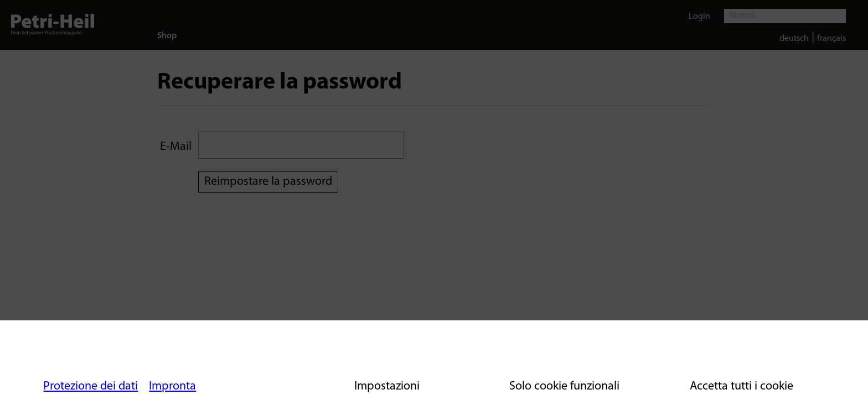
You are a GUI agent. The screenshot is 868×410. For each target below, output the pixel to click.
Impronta (172, 386)
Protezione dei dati (91, 386)
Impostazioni (387, 386)
